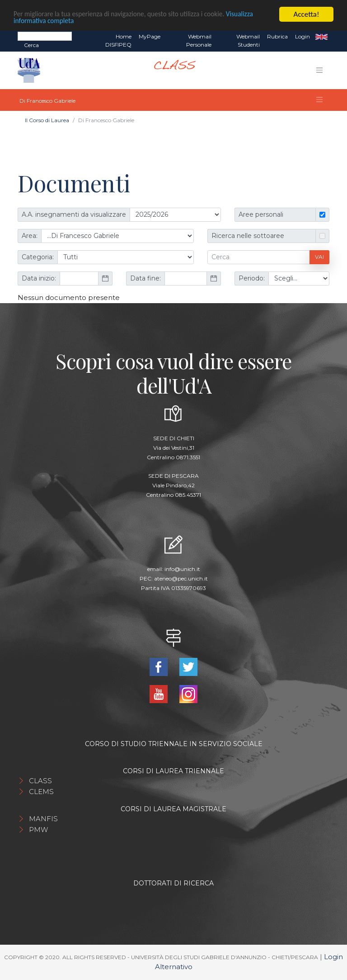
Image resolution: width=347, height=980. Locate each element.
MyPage (150, 36)
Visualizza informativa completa (63, 22)
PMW (38, 830)
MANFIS (43, 819)
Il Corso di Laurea (47, 120)
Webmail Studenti (248, 40)
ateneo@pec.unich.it (181, 578)
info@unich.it (182, 569)
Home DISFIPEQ (118, 40)
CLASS (40, 781)
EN (321, 37)
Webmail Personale (199, 40)
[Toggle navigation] (319, 70)
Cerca (31, 45)
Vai (319, 257)
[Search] (45, 36)
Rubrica (277, 36)
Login (302, 36)
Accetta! (307, 14)
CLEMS (41, 792)
